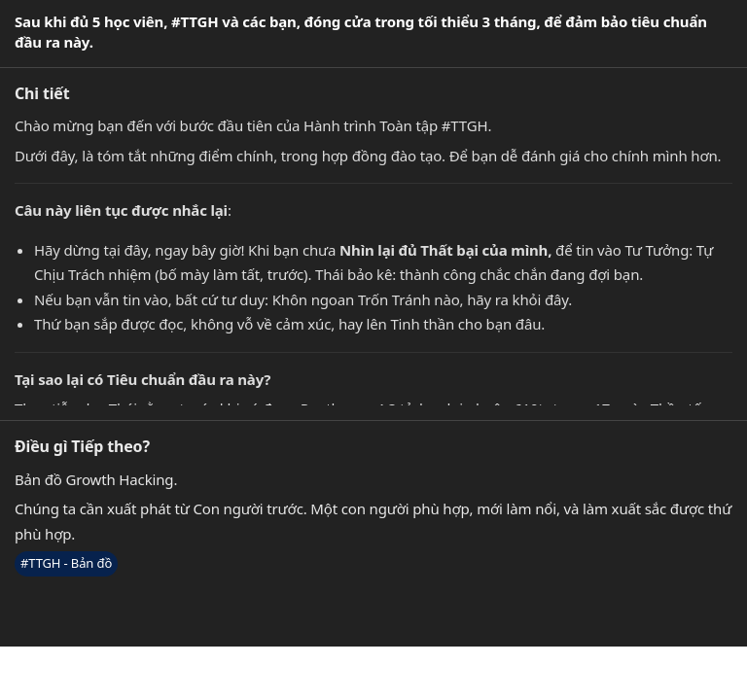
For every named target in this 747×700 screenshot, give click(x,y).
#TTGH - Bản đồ (66, 563)
